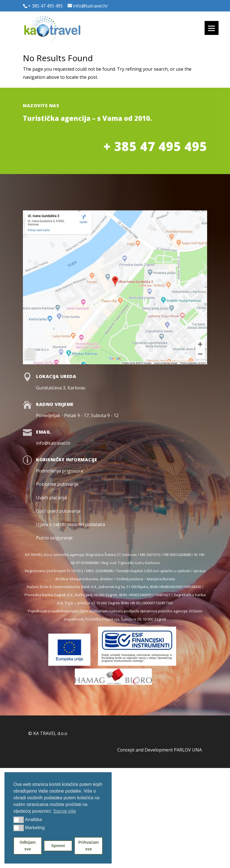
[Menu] (212, 28)
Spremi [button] (58, 846)
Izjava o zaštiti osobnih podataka (70, 524)
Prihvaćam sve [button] (89, 846)
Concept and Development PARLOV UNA (160, 750)
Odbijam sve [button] (28, 846)
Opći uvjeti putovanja (58, 511)
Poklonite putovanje (57, 484)
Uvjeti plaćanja (51, 498)
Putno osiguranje (54, 538)
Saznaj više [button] (64, 811)
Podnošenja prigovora (59, 471)
